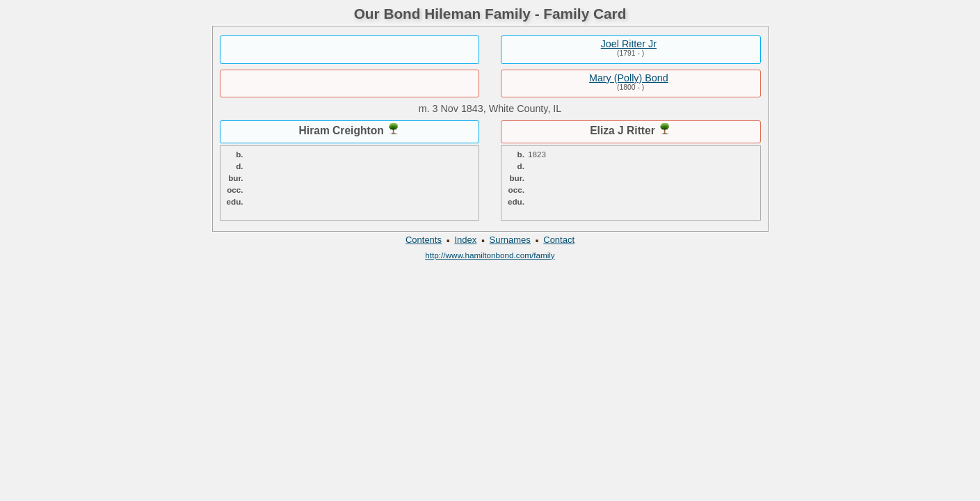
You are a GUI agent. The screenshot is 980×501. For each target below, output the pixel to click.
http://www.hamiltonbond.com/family (490, 255)
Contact (559, 240)
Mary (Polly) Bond (629, 78)
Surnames (510, 240)
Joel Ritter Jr (629, 44)
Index (465, 240)
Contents (424, 240)
